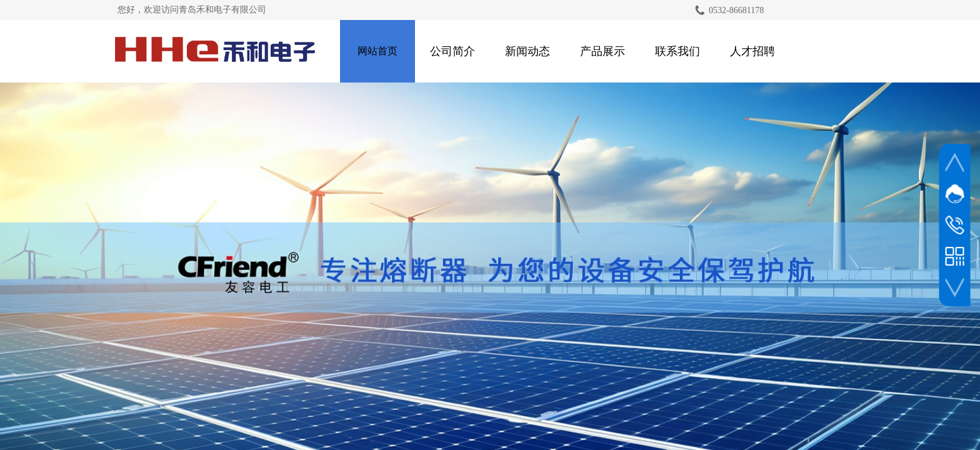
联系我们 (677, 51)
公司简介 (452, 51)
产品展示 (602, 51)
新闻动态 (527, 51)
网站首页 (377, 51)
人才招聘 (752, 51)
